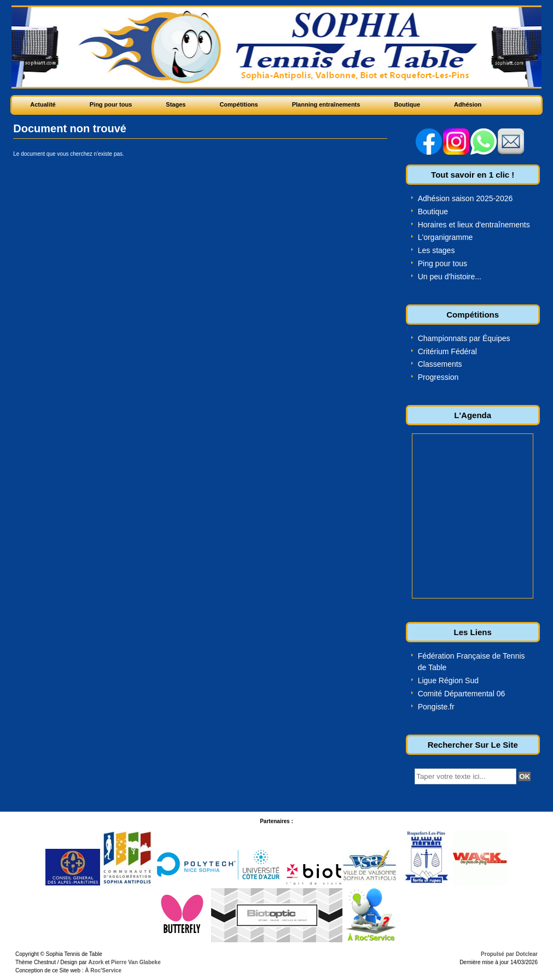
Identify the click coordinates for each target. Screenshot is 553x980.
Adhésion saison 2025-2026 (465, 198)
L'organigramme (446, 237)
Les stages (436, 250)
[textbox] (465, 776)
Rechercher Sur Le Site (473, 745)
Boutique (433, 212)
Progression (438, 377)
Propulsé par (498, 954)
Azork (96, 962)
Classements (440, 364)
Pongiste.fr (436, 707)
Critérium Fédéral (447, 351)
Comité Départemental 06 (462, 694)
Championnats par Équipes (464, 338)
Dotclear (527, 954)
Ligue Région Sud (448, 680)
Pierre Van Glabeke (136, 962)
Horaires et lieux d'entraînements (474, 225)
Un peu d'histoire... (450, 277)
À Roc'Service (103, 970)
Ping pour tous (443, 263)
